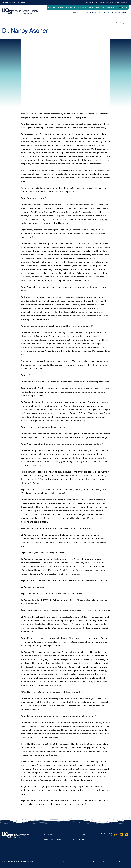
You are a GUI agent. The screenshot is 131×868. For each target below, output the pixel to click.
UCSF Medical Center (106, 3)
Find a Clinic (64, 7)
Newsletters (115, 12)
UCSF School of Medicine (89, 3)
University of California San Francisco (14, 3)
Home (113, 23)
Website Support (79, 839)
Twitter (111, 835)
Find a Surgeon (53, 7)
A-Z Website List (68, 862)
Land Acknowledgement (96, 862)
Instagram (116, 835)
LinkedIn (121, 835)
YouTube (127, 835)
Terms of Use (111, 862)
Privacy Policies (124, 862)
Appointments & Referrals (79, 7)
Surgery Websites (121, 3)
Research (125, 12)
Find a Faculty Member (81, 835)
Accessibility (81, 862)
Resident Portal (95, 7)
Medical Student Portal (109, 7)
